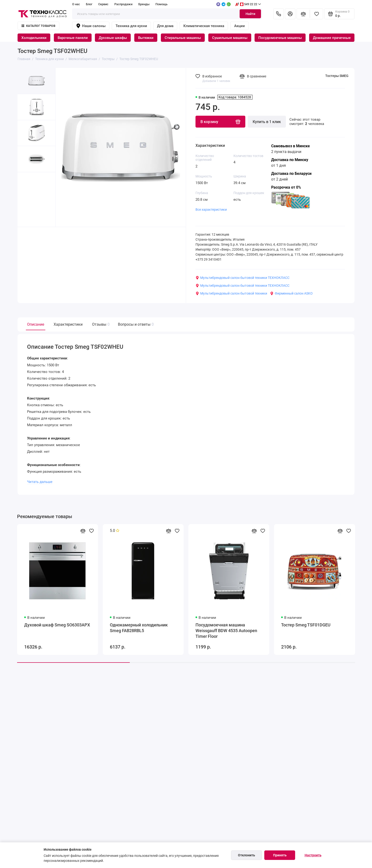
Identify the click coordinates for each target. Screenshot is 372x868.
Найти (250, 14)
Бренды (144, 4)
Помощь (161, 4)
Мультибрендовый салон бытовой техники (231, 293)
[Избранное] (316, 14)
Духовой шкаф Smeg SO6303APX (57, 625)
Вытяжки (146, 38)
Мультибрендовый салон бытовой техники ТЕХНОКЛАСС (242, 278)
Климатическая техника (204, 26)
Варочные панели (73, 38)
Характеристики (68, 324)
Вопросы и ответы (135, 324)
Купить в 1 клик (267, 122)
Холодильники (34, 38)
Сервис (103, 4)
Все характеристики (211, 210)
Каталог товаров (38, 26)
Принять (280, 855)
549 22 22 (248, 4)
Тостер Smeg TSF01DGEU (306, 625)
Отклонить (246, 855)
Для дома (165, 26)
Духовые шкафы (113, 38)
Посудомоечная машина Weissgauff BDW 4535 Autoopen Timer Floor (226, 631)
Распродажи (123, 4)
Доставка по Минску (290, 160)
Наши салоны (91, 26)
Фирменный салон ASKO (291, 293)
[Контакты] (279, 14)
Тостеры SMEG (337, 76)
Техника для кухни (131, 26)
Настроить (313, 855)
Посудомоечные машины (280, 38)
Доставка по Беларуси (291, 174)
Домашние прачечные (332, 38)
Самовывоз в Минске (291, 146)
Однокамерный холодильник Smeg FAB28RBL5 (139, 628)
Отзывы (100, 324)
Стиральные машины (183, 38)
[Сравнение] (303, 14)
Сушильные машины (230, 38)
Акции (239, 26)
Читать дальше (40, 482)
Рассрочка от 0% (286, 187)
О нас (76, 4)
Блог (89, 4)
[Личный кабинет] (290, 14)
